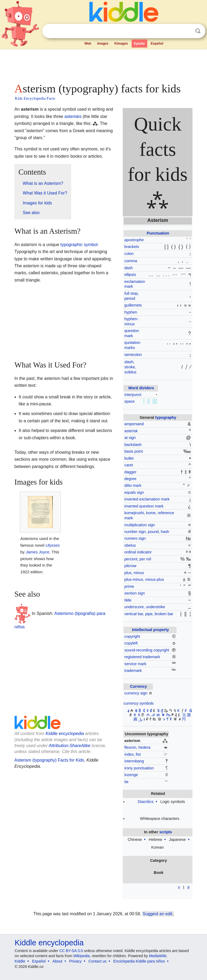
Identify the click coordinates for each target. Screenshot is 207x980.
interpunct (133, 395)
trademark (133, 671)
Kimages (121, 44)
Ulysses (53, 545)
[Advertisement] (104, 64)
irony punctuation (139, 768)
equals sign (134, 492)
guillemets (133, 305)
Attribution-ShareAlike (70, 746)
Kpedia (139, 44)
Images (103, 44)
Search (198, 31)
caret (129, 465)
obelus (130, 545)
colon (129, 254)
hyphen (131, 312)
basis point (134, 451)
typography (166, 417)
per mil (145, 559)
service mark (135, 664)
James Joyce (38, 552)
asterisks (73, 116)
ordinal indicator (138, 552)
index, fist (133, 754)
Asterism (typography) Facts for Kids (49, 760)
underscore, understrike (145, 607)
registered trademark (142, 657)
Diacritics (146, 802)
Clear (187, 31)
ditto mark (133, 485)
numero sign (135, 538)
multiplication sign (140, 525)
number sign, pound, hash (147, 532)
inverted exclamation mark (147, 499)
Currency (138, 686)
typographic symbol (79, 245)
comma (131, 261)
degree (130, 479)
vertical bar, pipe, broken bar (149, 614)
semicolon (133, 355)
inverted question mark (144, 506)
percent (131, 559)
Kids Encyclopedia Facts (35, 98)
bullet (129, 458)
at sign (130, 438)
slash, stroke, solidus (130, 367)
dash (129, 268)
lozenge (131, 775)
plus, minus (134, 573)
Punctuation (158, 233)
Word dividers (141, 388)
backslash (133, 445)
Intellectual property (150, 630)
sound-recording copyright (147, 650)
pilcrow (130, 566)
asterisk (131, 431)
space (129, 401)
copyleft (131, 643)
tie (126, 782)
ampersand (134, 424)
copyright (132, 636)
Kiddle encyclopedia (65, 734)
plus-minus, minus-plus (144, 579)
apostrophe (134, 240)
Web (88, 44)
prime (129, 586)
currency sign (136, 693)
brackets (132, 247)
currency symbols (139, 703)
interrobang (134, 761)
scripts (166, 832)
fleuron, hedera (137, 747)
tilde (128, 600)
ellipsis (130, 275)
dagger (130, 472)
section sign (135, 593)
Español (157, 44)
